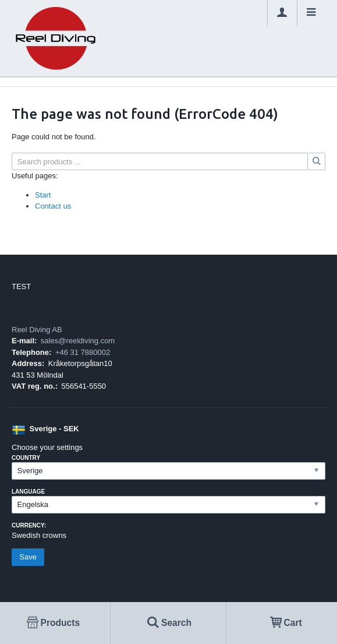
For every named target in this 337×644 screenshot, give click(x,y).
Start (43, 195)
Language (28, 492)
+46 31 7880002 (83, 352)
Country (26, 458)
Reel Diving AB (37, 330)
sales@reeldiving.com (78, 341)
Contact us (53, 206)
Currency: (29, 525)
